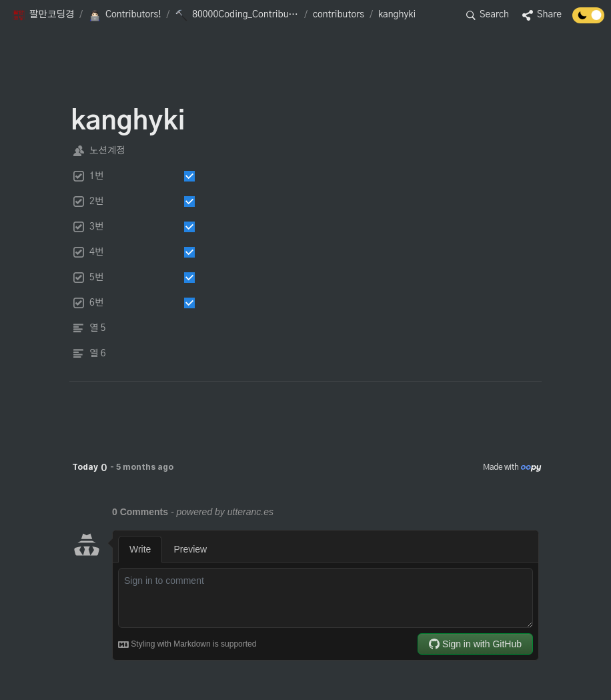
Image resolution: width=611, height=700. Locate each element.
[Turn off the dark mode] (588, 20)
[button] (43, 15)
